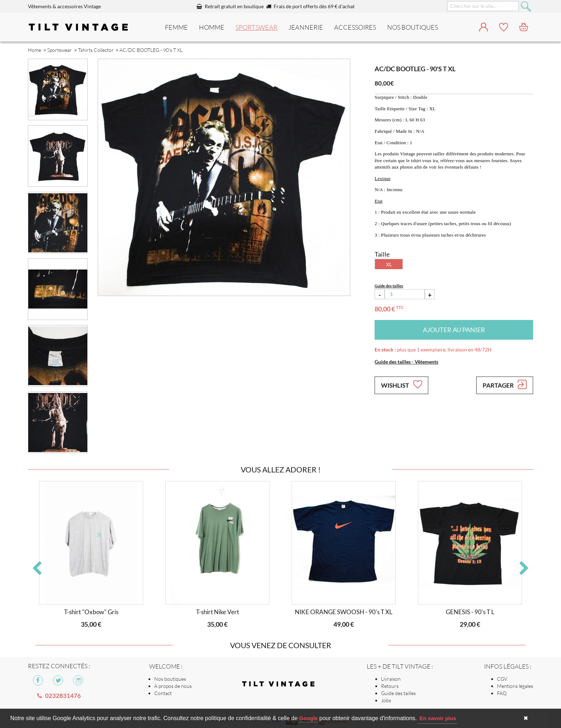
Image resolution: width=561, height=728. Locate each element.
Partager (505, 384)
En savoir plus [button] (438, 718)
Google (308, 718)
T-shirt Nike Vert (218, 612)
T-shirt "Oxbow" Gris (91, 612)
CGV (502, 679)
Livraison (391, 679)
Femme (176, 27)
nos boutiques (413, 27)
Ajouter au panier (454, 330)
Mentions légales (515, 686)
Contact (163, 693)
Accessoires (355, 27)
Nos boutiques (170, 679)
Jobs (386, 700)
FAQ (502, 693)
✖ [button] (526, 718)
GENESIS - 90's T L (470, 612)
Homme (212, 27)
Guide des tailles (398, 693)
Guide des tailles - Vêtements (406, 362)
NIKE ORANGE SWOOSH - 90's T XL (344, 612)
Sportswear (256, 27)
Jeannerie (306, 27)
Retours (390, 686)
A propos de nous (173, 686)
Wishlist (401, 384)
